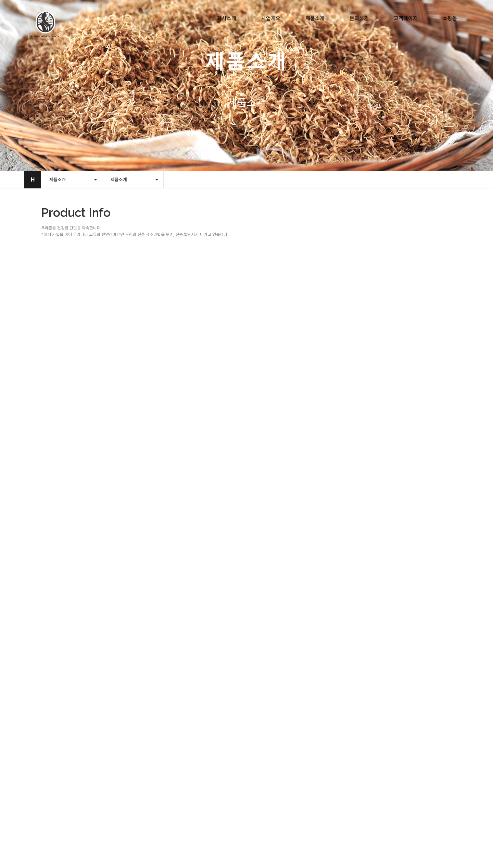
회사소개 (227, 18)
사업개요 (271, 18)
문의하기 (359, 18)
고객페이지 (406, 18)
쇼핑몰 (450, 18)
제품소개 (315, 18)
